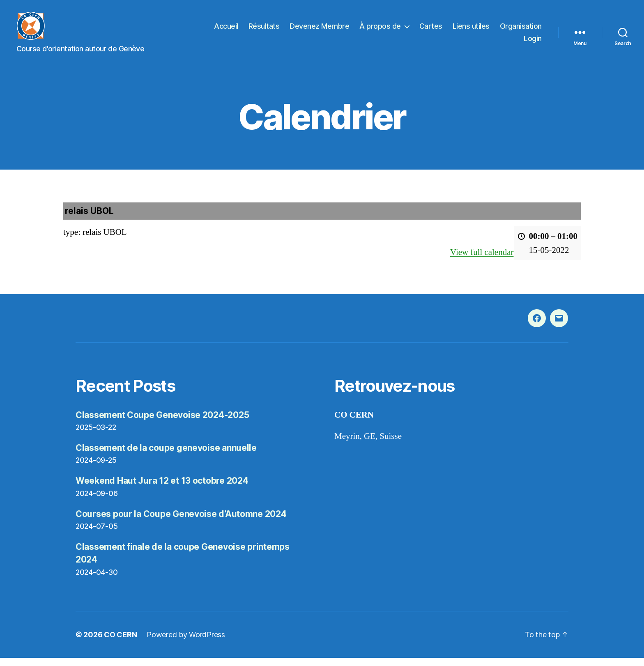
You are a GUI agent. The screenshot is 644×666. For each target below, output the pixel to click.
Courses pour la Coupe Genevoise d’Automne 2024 (181, 522)
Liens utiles (471, 30)
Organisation (521, 30)
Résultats (264, 30)
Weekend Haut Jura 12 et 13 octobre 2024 (162, 489)
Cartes (431, 30)
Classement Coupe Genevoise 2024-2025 (162, 423)
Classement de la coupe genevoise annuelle (166, 456)
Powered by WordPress (186, 643)
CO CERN (120, 643)
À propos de (380, 30)
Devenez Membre (319, 30)
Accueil (226, 30)
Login (533, 42)
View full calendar (482, 261)
